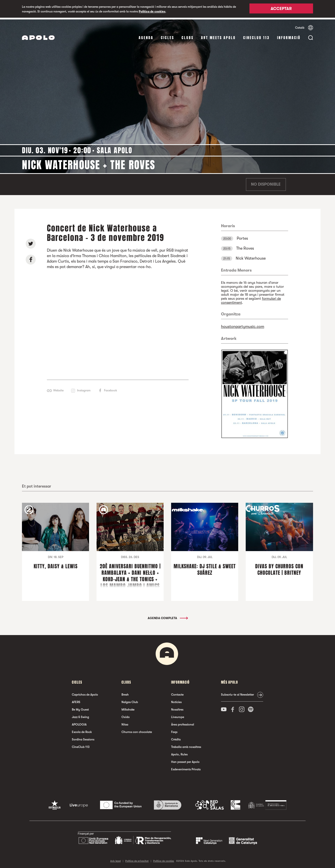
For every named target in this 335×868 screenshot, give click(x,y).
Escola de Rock (82, 730)
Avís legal (115, 859)
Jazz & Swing (80, 716)
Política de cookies (152, 11)
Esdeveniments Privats (186, 768)
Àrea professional (183, 723)
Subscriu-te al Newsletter (237, 693)
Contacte (177, 693)
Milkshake (128, 708)
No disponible (266, 183)
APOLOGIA (79, 723)
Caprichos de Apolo (85, 693)
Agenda (146, 36)
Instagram (84, 389)
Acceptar (281, 9)
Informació (289, 36)
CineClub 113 (256, 36)
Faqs (174, 730)
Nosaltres (177, 708)
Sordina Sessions (83, 738)
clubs (188, 36)
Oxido (126, 716)
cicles (167, 36)
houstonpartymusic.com (243, 325)
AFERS (76, 701)
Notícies (176, 701)
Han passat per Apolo (185, 760)
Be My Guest (80, 708)
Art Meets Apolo (218, 36)
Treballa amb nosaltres (186, 745)
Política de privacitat (137, 859)
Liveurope (178, 716)
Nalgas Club (130, 701)
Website (58, 389)
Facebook (111, 389)
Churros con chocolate (137, 730)
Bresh (125, 693)
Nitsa (125, 723)
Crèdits (176, 738)
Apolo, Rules (179, 753)
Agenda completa (167, 617)
